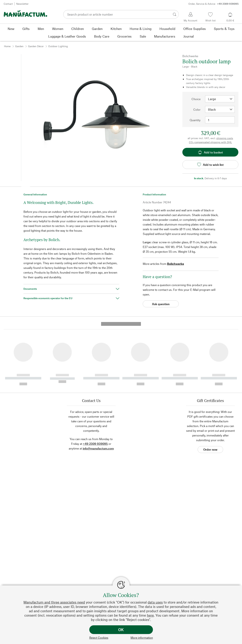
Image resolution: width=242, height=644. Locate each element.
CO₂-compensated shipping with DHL (210, 142)
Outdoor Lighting (58, 46)
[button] (26, 185)
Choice (196, 99)
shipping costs (225, 138)
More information (142, 638)
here (150, 615)
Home (7, 46)
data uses (155, 602)
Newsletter (22, 4)
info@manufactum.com (98, 384)
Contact (8, 4)
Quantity (195, 120)
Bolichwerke (176, 264)
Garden (19, 46)
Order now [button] (210, 385)
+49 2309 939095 (95, 379)
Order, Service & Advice (213, 4)
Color (197, 109)
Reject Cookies (99, 638)
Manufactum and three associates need (54, 602)
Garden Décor (36, 46)
